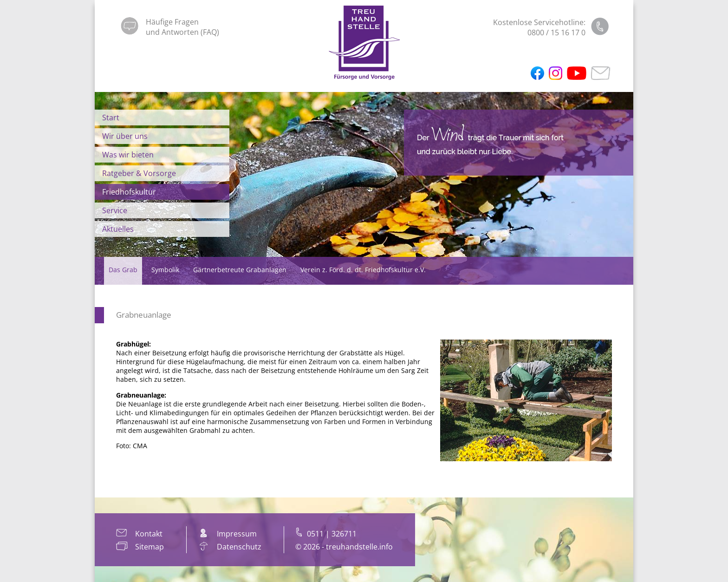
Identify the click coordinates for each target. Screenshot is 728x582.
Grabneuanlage (144, 315)
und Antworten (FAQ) (182, 32)
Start (111, 118)
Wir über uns (125, 136)
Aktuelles (118, 229)
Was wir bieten (128, 155)
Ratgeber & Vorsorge (139, 173)
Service (115, 210)
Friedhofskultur (129, 192)
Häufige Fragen (172, 22)
